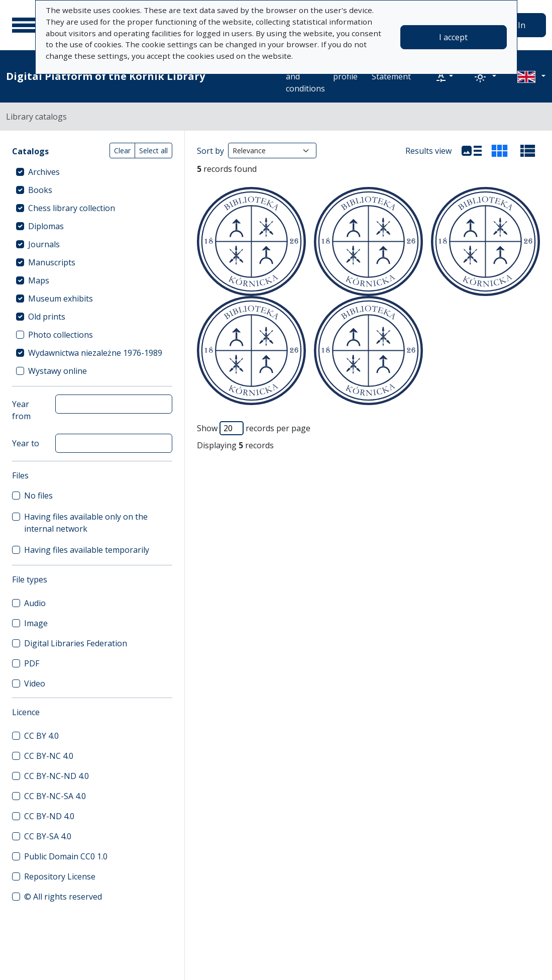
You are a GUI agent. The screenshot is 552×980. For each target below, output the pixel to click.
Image (36, 623)
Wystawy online (58, 371)
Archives (44, 172)
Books (40, 190)
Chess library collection (72, 208)
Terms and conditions (305, 76)
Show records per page (254, 428)
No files (38, 496)
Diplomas (46, 226)
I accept (453, 37)
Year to (26, 443)
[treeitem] (92, 172)
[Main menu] (25, 25)
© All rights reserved (63, 897)
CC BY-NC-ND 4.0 (57, 776)
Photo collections (61, 335)
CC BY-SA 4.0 (48, 836)
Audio (35, 603)
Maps (39, 280)
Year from (21, 410)
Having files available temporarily (87, 550)
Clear (122, 151)
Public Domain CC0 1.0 (66, 856)
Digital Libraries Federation (76, 643)
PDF (32, 663)
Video (35, 683)
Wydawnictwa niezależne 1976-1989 (95, 353)
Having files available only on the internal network (86, 523)
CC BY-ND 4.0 (49, 816)
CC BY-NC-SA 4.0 (55, 796)
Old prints (47, 317)
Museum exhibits (61, 299)
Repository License (60, 876)
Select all (153, 151)
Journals (44, 244)
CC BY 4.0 (41, 736)
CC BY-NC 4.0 (49, 756)
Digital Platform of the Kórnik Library (105, 76)
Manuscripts (52, 262)
